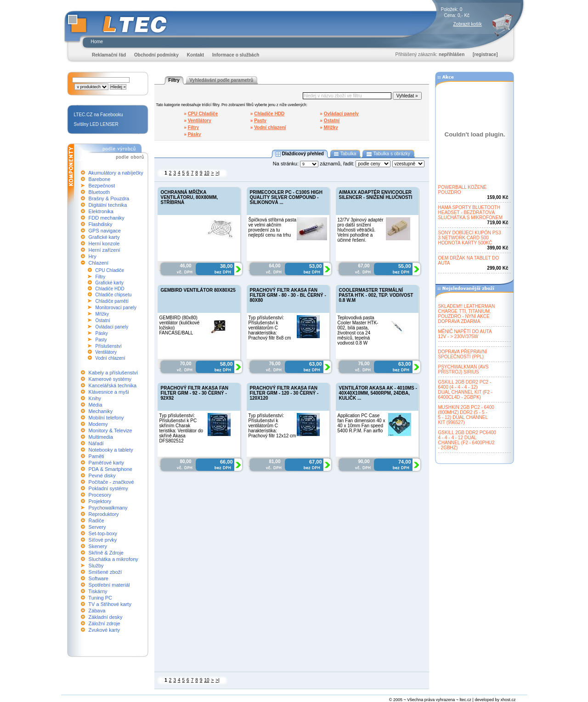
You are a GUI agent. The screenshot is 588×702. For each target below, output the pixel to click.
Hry (93, 256)
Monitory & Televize (110, 430)
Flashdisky (101, 224)
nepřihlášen (452, 54)
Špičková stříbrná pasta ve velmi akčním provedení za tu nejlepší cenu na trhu (273, 227)
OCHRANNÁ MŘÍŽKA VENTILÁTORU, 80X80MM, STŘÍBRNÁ (189, 197)
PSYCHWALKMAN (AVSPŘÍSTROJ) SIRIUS (464, 369)
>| (217, 173)
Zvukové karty (104, 630)
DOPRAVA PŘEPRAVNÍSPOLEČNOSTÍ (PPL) (463, 354)
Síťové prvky (103, 540)
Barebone (100, 179)
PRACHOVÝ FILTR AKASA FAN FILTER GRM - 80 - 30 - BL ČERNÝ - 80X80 (288, 295)
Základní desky (106, 617)
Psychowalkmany (108, 508)
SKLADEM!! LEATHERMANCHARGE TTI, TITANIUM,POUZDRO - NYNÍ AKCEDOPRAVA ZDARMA (467, 314)
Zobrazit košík (468, 24)
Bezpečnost (102, 186)
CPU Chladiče (110, 270)
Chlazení (99, 263)
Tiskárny (98, 591)
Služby (96, 566)
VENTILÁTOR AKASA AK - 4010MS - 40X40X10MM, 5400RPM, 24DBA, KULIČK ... (378, 393)
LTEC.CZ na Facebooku (99, 115)
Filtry (101, 277)
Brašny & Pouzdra (109, 198)
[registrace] (485, 54)
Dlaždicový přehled (300, 154)
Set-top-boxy (103, 533)
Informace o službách (236, 55)
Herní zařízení (105, 250)
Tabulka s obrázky (388, 154)
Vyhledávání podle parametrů (221, 80)
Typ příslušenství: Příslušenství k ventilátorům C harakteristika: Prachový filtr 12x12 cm (272, 426)
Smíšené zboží (105, 572)
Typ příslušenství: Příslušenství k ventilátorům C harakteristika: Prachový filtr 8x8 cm (270, 328)
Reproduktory (104, 514)
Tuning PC (100, 598)
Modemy (98, 424)
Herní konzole (104, 243)
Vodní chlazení (110, 358)
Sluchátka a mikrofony (113, 559)
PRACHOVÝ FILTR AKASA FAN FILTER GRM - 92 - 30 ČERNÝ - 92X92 (195, 393)
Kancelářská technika (113, 385)
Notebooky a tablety (111, 450)
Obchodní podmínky (156, 55)
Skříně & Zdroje (106, 553)
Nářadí (96, 443)
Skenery (98, 546)
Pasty (101, 340)
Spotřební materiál (109, 585)
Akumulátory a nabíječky (116, 173)
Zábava (97, 611)
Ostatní (103, 320)
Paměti (96, 456)
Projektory (100, 501)
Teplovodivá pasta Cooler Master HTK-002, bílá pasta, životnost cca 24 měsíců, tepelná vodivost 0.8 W (358, 330)
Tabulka (345, 154)
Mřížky (102, 314)
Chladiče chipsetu (113, 295)
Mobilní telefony (106, 418)
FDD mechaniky (107, 218)
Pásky (102, 333)
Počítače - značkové (111, 482)
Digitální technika (108, 205)
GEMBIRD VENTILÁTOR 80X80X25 (198, 290)
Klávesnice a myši (109, 392)
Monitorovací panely (116, 308)
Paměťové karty (107, 463)
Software (99, 578)
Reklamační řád (109, 55)
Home (97, 42)
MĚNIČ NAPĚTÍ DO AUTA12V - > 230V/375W (465, 334)
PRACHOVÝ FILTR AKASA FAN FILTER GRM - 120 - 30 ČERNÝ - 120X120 (284, 393)
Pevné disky (102, 476)
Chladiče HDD (110, 289)
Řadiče (96, 521)
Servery (97, 527)
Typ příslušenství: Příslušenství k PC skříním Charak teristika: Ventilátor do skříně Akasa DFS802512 (181, 428)
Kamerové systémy (110, 379)
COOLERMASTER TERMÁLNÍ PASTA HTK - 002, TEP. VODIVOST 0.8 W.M (376, 295)
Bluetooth (99, 192)
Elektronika (101, 211)
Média (96, 405)
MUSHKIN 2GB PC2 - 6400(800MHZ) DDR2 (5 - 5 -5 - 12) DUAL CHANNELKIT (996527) (466, 415)
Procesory (100, 495)
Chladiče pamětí (112, 301)
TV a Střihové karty (110, 604)
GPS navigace (105, 231)
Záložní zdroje (105, 623)
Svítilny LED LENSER (96, 124)
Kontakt (195, 55)
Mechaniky (101, 411)
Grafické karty (104, 237)
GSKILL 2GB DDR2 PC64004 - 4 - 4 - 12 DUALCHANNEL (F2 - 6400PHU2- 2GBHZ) (467, 440)
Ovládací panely (112, 327)
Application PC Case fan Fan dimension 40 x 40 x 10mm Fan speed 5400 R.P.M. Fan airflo (362, 423)
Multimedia (101, 437)
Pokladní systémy (108, 488)
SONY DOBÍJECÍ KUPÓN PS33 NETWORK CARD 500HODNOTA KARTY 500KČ (470, 238)
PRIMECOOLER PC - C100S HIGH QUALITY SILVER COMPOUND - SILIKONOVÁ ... (286, 197)
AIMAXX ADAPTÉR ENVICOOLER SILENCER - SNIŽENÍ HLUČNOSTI (376, 195)
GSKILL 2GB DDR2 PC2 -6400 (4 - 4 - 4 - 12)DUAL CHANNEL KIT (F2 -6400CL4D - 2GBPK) (466, 390)
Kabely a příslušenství (113, 373)
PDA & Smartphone (110, 469)
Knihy (95, 398)
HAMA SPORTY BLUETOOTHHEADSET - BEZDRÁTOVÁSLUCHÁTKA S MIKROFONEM (471, 212)
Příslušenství (109, 346)
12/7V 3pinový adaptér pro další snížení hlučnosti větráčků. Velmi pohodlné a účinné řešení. (361, 230)
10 (206, 173)
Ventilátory (106, 352)
